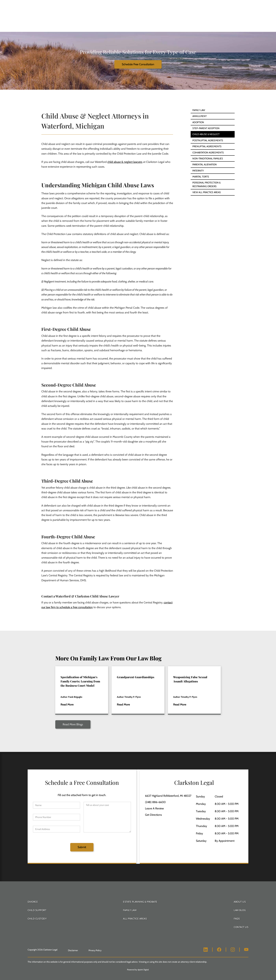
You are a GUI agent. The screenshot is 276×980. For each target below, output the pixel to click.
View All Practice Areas (207, 192)
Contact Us (241, 927)
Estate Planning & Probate (140, 902)
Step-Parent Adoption (206, 128)
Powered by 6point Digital (138, 970)
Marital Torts (201, 177)
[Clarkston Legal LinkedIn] (206, 950)
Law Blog (240, 910)
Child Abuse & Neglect (206, 134)
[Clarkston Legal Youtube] (246, 950)
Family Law (199, 110)
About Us (240, 902)
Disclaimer (73, 950)
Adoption (198, 122)
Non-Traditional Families (208, 158)
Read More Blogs (73, 724)
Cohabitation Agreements (208, 152)
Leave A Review (154, 808)
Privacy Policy (95, 950)
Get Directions (153, 815)
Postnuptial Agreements (208, 140)
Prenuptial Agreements (207, 146)
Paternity (198, 171)
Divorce (33, 902)
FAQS (237, 919)
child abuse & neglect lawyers (125, 162)
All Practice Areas (135, 919)
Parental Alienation (205, 164)
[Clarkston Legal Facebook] (219, 950)
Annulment (200, 116)
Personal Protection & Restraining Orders (206, 184)
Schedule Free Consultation (138, 64)
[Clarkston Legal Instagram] (233, 950)
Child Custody (37, 919)
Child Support (37, 910)
